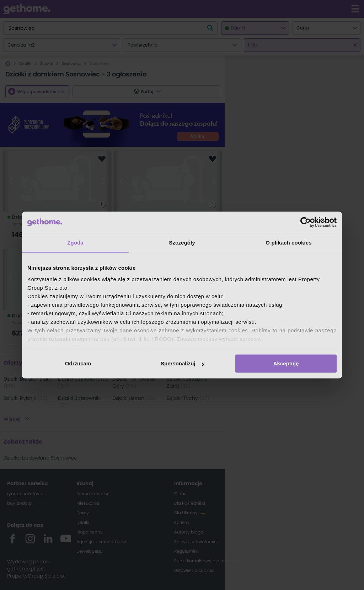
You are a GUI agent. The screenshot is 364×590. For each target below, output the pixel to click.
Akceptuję (286, 363)
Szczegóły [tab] (182, 243)
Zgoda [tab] (75, 243)
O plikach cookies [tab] (288, 243)
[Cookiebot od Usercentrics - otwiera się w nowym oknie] (306, 222)
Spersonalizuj (182, 363)
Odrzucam (78, 363)
